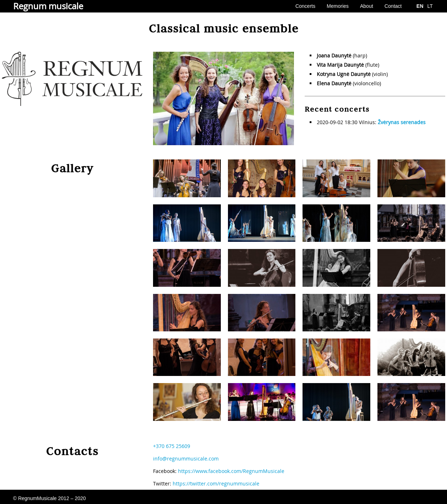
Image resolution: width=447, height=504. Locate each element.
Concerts (305, 6)
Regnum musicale (48, 6)
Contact (393, 6)
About (367, 6)
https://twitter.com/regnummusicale (216, 483)
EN (420, 6)
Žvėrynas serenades (402, 122)
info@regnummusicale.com (186, 459)
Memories (338, 6)
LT (430, 6)
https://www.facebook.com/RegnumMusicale (231, 471)
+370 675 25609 (172, 446)
